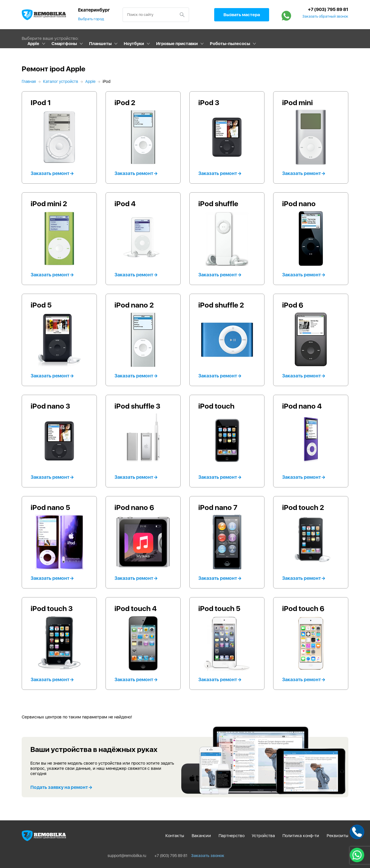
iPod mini (297, 103)
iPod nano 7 (218, 507)
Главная (29, 81)
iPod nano (299, 204)
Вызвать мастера (242, 15)
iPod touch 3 (52, 608)
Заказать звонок (208, 856)
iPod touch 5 (219, 608)
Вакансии (201, 836)
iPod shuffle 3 (137, 406)
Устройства (263, 836)
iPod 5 (41, 305)
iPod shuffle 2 (221, 305)
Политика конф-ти (301, 836)
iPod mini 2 (49, 204)
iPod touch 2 (303, 507)
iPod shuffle (218, 204)
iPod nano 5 (50, 507)
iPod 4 (125, 204)
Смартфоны (64, 44)
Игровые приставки (177, 44)
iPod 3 (209, 103)
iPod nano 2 (134, 305)
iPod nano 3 (50, 406)
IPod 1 (41, 103)
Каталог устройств (61, 81)
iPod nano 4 (302, 406)
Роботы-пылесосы (230, 44)
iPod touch (216, 406)
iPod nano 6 (134, 507)
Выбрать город (91, 19)
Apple (33, 44)
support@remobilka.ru (127, 856)
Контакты (175, 836)
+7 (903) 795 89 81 (328, 10)
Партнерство (232, 836)
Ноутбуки (134, 44)
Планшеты (100, 44)
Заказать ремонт (52, 173)
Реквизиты (337, 836)
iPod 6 (293, 305)
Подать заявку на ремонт (61, 787)
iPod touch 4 (136, 608)
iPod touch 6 (303, 608)
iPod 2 (125, 103)
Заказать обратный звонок (325, 16)
